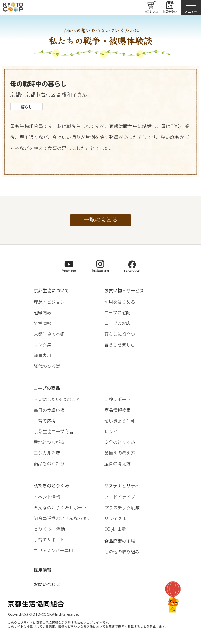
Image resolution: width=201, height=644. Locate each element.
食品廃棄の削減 (120, 541)
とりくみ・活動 (49, 529)
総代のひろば (47, 366)
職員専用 (43, 355)
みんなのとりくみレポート (60, 507)
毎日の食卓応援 (49, 410)
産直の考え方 (118, 463)
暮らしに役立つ (120, 334)
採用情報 (43, 570)
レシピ (111, 431)
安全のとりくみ (120, 442)
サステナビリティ (122, 485)
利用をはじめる (120, 302)
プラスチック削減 (122, 507)
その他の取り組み (122, 552)
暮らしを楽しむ (120, 344)
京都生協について (51, 290)
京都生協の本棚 (49, 334)
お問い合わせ (47, 584)
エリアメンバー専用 (53, 550)
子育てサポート (49, 540)
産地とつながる (49, 442)
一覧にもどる (100, 219)
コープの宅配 (117, 312)
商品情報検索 (118, 410)
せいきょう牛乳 (120, 421)
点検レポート (118, 399)
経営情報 (43, 323)
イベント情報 (47, 497)
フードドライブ (120, 497)
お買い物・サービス (124, 290)
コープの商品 (47, 388)
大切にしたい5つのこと (57, 399)
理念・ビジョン (49, 302)
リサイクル (115, 518)
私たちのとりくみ (52, 485)
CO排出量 (115, 529)
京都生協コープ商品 (53, 431)
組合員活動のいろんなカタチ (62, 518)
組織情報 (43, 312)
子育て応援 (45, 421)
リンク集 (43, 344)
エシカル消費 (47, 453)
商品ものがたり (49, 463)
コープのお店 (117, 323)
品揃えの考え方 (120, 453)
